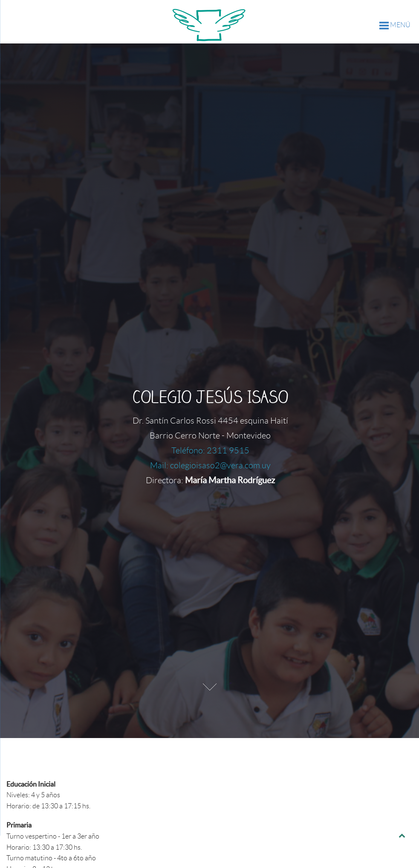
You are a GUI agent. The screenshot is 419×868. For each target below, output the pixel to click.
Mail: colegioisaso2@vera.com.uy (210, 465)
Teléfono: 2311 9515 (210, 450)
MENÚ (395, 25)
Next (210, 687)
